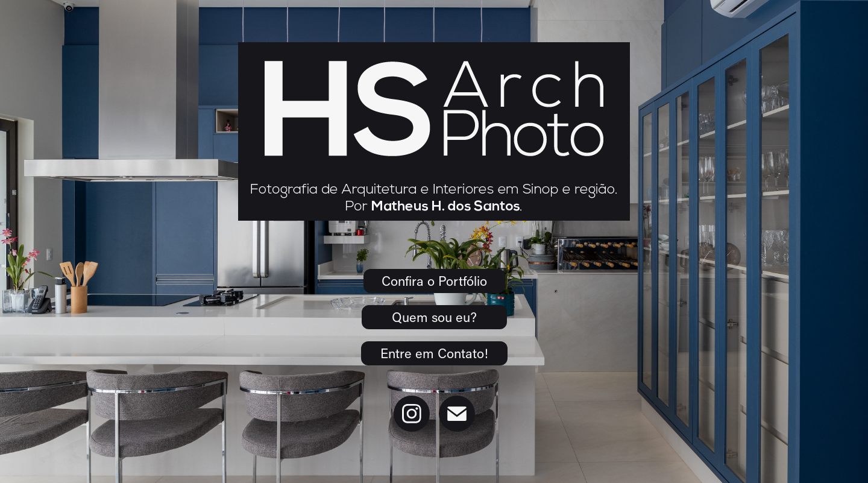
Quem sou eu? (434, 317)
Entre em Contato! (434, 353)
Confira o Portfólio (434, 281)
